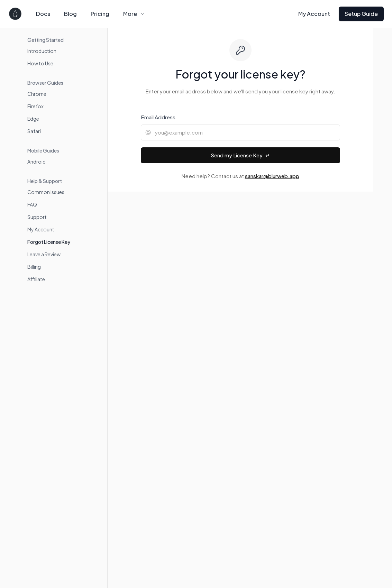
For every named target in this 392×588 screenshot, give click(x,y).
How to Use (40, 63)
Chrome (37, 94)
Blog (70, 14)
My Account (314, 14)
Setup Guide (361, 14)
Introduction (42, 51)
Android (37, 162)
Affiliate (36, 279)
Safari (34, 131)
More (134, 14)
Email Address (158, 117)
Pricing (100, 14)
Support (37, 217)
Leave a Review (44, 254)
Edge (33, 119)
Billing (34, 267)
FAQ (32, 204)
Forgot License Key (49, 242)
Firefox (35, 106)
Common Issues (46, 192)
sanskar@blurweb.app (272, 176)
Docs (43, 14)
